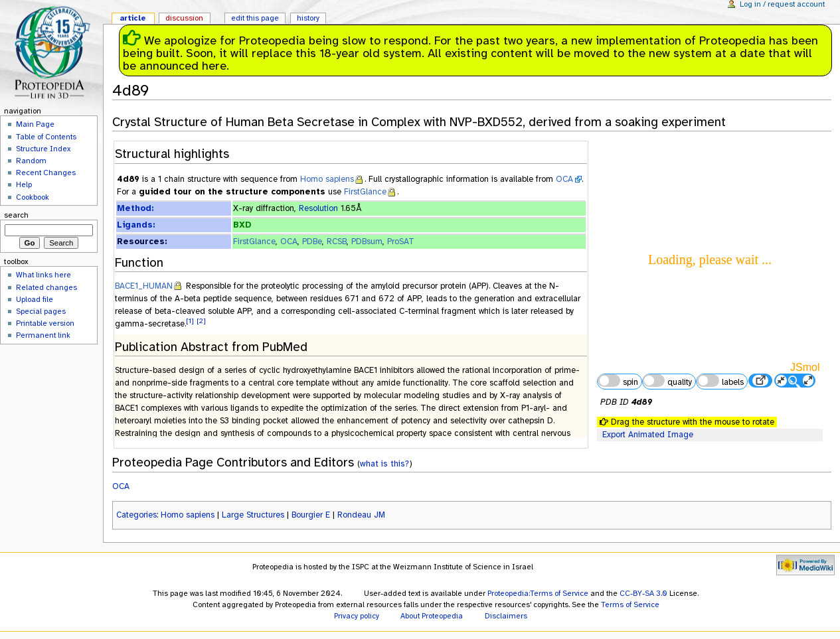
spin (618, 381)
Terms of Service (630, 604)
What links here (43, 275)
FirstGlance (365, 192)
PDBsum (367, 242)
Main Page (35, 124)
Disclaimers (506, 616)
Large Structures (253, 515)
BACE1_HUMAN (144, 286)
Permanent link (43, 335)
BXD (242, 225)
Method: (135, 208)
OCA (564, 179)
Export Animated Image (648, 435)
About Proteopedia (432, 616)
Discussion (184, 18)
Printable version (45, 323)
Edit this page (255, 18)
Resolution (318, 208)
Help (24, 184)
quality (667, 381)
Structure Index (43, 149)
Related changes (46, 287)
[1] (190, 321)
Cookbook (33, 197)
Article (133, 18)
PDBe (312, 242)
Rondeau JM (361, 515)
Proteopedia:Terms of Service (538, 593)
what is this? (384, 463)
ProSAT (401, 242)
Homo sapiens (327, 179)
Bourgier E (311, 515)
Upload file (35, 299)
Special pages (41, 311)
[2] (201, 321)
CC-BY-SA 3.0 (643, 593)
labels (720, 381)
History (308, 18)
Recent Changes (46, 173)
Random (31, 161)
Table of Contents (46, 137)
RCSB (337, 242)
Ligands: (136, 225)
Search (16, 215)
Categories (136, 515)
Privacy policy (357, 616)
